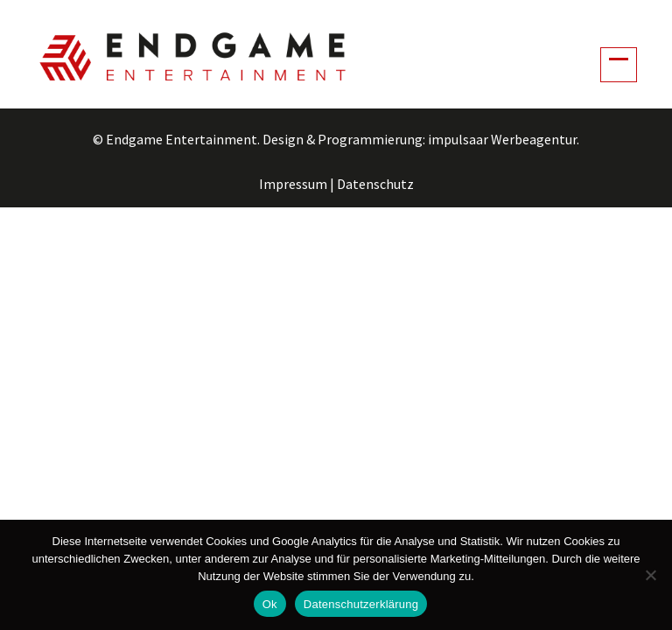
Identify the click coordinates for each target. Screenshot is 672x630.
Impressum (293, 184)
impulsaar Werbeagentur (502, 139)
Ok (270, 604)
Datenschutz (375, 184)
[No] (650, 575)
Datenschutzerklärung (361, 604)
